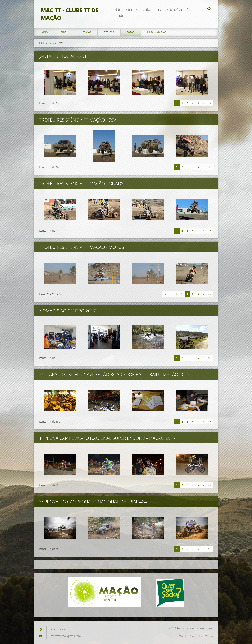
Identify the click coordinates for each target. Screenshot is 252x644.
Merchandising (157, 32)
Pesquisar (209, 9)
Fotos (131, 32)
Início (44, 32)
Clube (64, 32)
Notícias (86, 32)
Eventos (109, 32)
